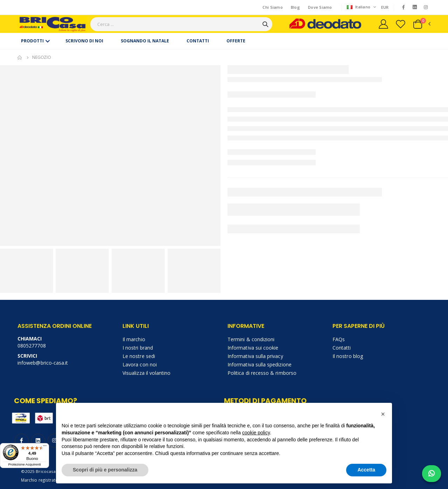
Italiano (359, 7)
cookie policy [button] (256, 433)
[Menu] (45, 447)
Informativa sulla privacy (255, 356)
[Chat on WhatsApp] (432, 474)
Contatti (342, 348)
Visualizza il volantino (147, 373)
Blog (295, 7)
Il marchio (134, 339)
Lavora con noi (140, 364)
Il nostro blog (348, 356)
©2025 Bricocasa (38, 471)
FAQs (339, 339)
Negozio (42, 57)
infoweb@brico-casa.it (43, 363)
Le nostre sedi (139, 356)
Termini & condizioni (251, 339)
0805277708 (32, 346)
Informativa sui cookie (253, 348)
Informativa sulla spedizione (260, 364)
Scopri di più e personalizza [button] (105, 470)
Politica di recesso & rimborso (262, 373)
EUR (385, 7)
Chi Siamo (272, 7)
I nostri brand (138, 348)
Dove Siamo (320, 7)
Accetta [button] (366, 470)
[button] (421, 24)
